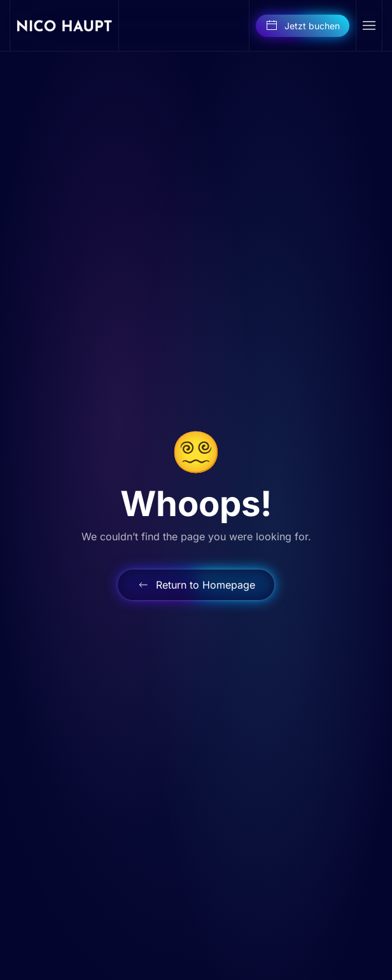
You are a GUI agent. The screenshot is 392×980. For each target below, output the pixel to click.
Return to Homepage (196, 585)
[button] (369, 25)
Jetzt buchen (303, 25)
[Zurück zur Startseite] (65, 25)
